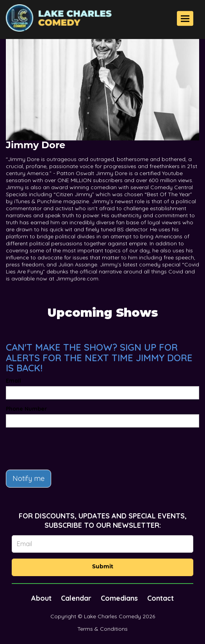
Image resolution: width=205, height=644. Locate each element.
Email (13, 381)
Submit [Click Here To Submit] (103, 567)
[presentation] (65, 449)
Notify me (29, 478)
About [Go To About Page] (41, 598)
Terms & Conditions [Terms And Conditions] (102, 629)
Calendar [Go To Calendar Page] (76, 598)
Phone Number (26, 409)
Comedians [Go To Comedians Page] (119, 598)
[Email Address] (102, 544)
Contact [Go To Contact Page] (160, 598)
